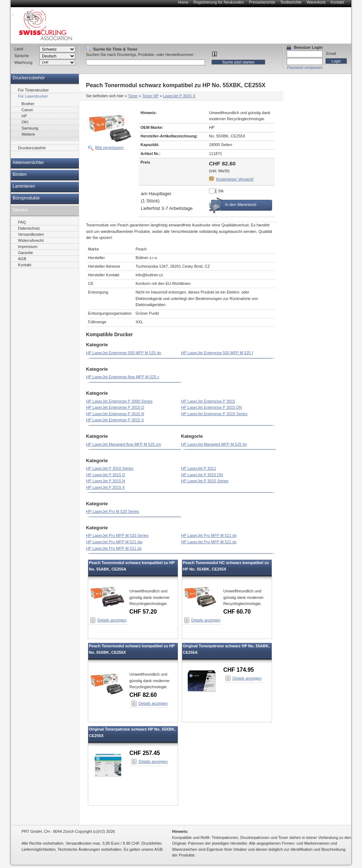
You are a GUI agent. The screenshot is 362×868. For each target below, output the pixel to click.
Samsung (30, 128)
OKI (25, 122)
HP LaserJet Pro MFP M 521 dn (209, 535)
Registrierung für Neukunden (219, 2)
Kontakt (337, 2)
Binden (20, 174)
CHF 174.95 (239, 670)
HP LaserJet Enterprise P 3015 (208, 401)
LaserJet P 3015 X (179, 96)
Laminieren (24, 186)
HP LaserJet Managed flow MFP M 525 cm (123, 444)
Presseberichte (262, 2)
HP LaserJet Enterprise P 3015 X (115, 420)
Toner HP (151, 96)
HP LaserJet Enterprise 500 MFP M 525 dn (124, 353)
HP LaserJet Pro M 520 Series (113, 511)
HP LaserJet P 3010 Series (110, 468)
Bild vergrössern (109, 147)
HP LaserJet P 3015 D (106, 475)
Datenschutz (29, 228)
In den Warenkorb (241, 205)
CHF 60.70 (237, 612)
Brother (28, 104)
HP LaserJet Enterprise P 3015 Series (214, 414)
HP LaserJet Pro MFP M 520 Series (117, 535)
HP (24, 116)
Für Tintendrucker (33, 90)
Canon (27, 110)
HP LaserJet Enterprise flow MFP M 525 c (123, 377)
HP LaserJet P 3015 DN (202, 475)
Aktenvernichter (28, 163)
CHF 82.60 (143, 695)
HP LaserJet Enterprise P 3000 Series (119, 401)
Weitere (28, 134)
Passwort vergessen (305, 67)
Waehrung (23, 62)
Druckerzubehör (29, 78)
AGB (22, 259)
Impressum (28, 247)
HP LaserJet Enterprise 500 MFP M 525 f (217, 353)
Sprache (22, 56)
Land (19, 49)
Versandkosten (31, 234)
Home (183, 2)
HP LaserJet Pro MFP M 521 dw (114, 542)
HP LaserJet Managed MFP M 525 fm (214, 444)
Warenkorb (316, 2)
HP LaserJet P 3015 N (106, 481)
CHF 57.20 (143, 612)
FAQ (22, 222)
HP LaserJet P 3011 (199, 468)
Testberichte (291, 2)
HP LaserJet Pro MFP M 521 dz (114, 548)
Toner (133, 96)
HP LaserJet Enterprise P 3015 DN (211, 407)
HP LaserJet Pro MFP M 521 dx (209, 542)
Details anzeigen (112, 620)
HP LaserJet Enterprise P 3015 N (115, 414)
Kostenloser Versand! (235, 179)
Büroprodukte (26, 198)
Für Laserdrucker (33, 96)
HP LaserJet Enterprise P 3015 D (115, 407)
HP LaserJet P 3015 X (105, 487)
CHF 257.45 (145, 753)
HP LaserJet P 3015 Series (205, 481)
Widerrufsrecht (31, 240)
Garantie (25, 253)
